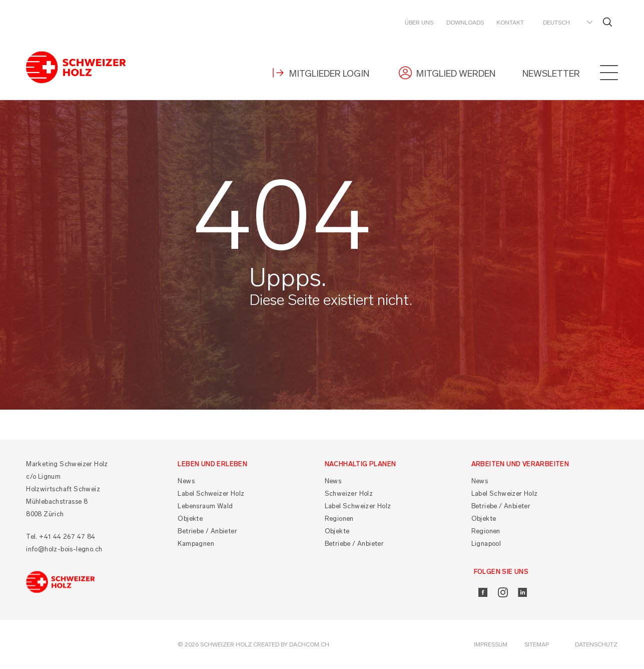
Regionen (339, 519)
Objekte (190, 519)
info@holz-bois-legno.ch (64, 549)
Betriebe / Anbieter (207, 531)
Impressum (491, 644)
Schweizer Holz (349, 493)
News (186, 481)
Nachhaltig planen (361, 464)
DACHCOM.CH (309, 644)
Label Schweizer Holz (211, 493)
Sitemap (537, 644)
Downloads (465, 23)
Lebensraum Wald (205, 506)
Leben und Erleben (212, 464)
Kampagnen (196, 544)
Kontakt (510, 23)
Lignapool (486, 544)
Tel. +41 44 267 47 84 (61, 537)
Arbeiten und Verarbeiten (520, 464)
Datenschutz (596, 644)
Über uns (419, 23)
